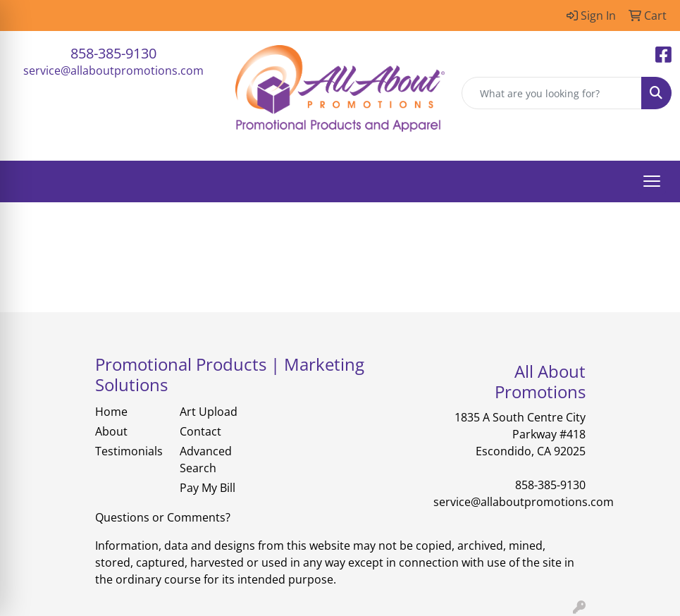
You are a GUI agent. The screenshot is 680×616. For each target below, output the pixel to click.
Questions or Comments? (163, 517)
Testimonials (129, 451)
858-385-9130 (113, 53)
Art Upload (209, 412)
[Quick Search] (552, 93)
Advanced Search (206, 460)
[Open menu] (652, 181)
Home (111, 412)
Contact (200, 431)
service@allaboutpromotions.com (113, 70)
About (111, 431)
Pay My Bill (208, 488)
